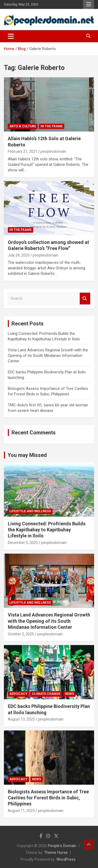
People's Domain (62, 846)
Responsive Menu (89, 4)
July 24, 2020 (19, 255)
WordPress (66, 859)
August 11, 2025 (21, 811)
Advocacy (18, 694)
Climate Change (46, 694)
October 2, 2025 (21, 634)
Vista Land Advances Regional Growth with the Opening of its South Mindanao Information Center (48, 356)
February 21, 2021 (23, 151)
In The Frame (52, 126)
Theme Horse (56, 853)
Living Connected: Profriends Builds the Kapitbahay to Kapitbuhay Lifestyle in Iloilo (47, 530)
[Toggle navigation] (11, 36)
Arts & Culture (23, 126)
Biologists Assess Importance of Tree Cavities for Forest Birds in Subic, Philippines (48, 798)
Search (85, 299)
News (69, 694)
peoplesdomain (53, 151)
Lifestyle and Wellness (30, 511)
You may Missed (27, 455)
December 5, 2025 (23, 543)
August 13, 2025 (21, 719)
